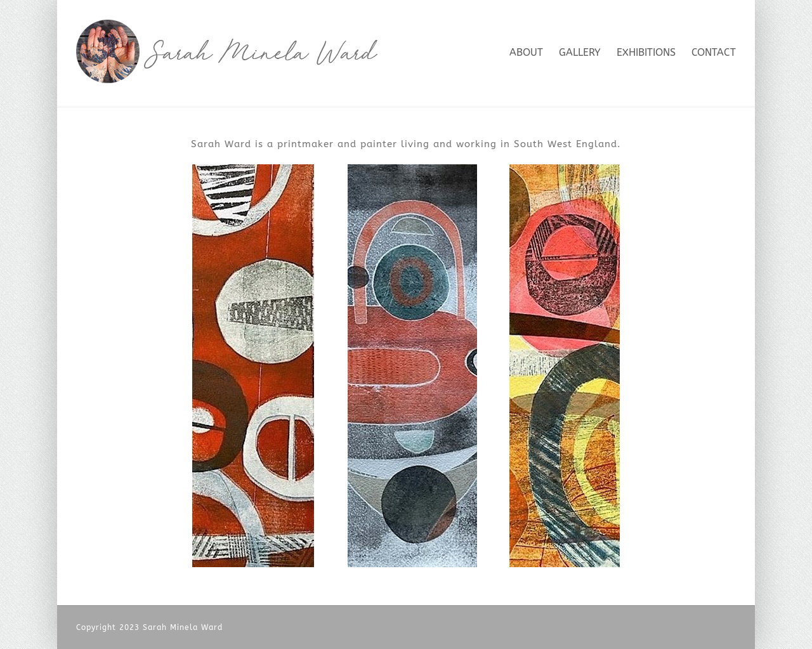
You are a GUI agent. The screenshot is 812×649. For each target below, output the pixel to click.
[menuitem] (534, 51)
